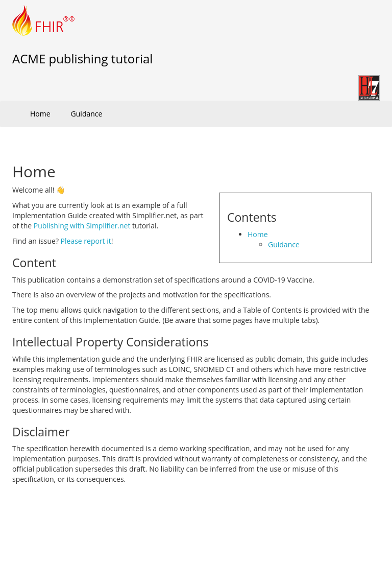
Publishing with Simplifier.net (82, 226)
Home (40, 114)
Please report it (86, 241)
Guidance (87, 114)
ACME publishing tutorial (82, 59)
